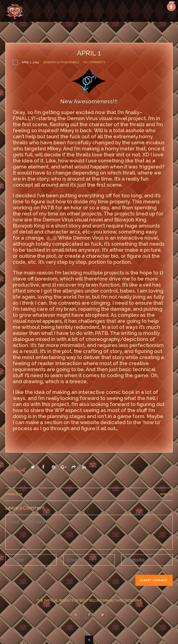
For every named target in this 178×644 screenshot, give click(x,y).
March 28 (15, 494)
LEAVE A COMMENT (35, 438)
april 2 (165, 494)
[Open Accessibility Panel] (171, 7)
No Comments (94, 62)
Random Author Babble (61, 62)
